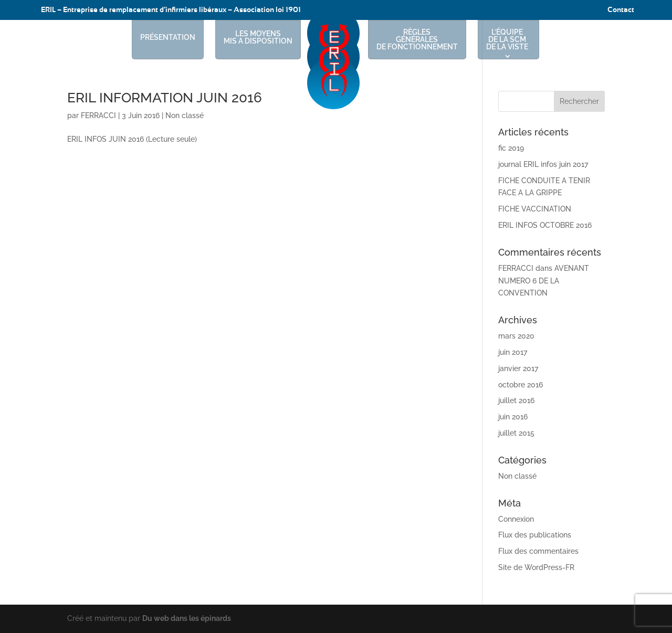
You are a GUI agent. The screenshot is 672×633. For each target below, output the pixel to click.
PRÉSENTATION (168, 37)
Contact (621, 10)
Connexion (516, 519)
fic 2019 (511, 148)
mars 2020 (516, 336)
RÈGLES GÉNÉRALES (417, 39)
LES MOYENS (258, 37)
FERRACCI (98, 115)
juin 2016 (513, 417)
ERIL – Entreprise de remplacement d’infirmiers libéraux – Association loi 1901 (171, 10)
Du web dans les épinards (187, 618)
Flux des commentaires (538, 551)
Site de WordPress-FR (536, 567)
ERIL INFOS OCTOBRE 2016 (545, 225)
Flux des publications (535, 535)
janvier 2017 (518, 368)
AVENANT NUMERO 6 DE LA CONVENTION (544, 281)
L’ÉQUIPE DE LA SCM (507, 39)
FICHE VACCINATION (535, 209)
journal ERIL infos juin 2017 (543, 164)
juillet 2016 (516, 400)
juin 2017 (513, 352)
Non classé (185, 115)
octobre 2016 (521, 385)
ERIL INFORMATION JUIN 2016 (165, 98)
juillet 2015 (516, 433)
